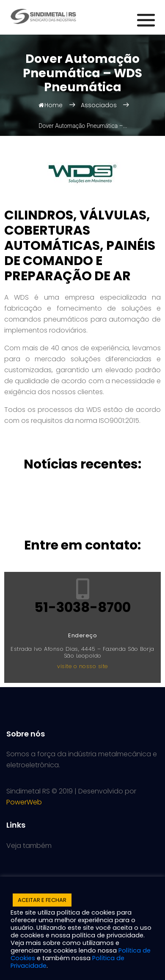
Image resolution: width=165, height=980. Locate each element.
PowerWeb (24, 802)
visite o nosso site (82, 666)
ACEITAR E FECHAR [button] (42, 900)
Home (51, 105)
